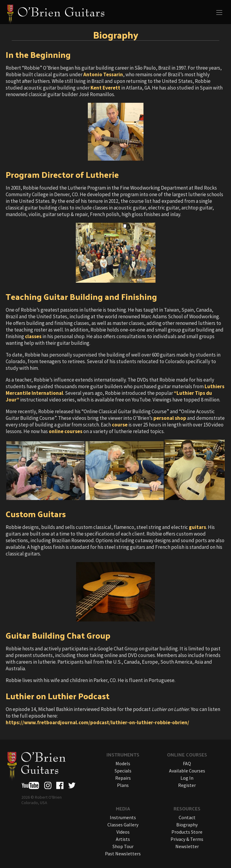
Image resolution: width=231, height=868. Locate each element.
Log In (187, 778)
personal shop (170, 418)
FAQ (187, 763)
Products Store (187, 832)
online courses (66, 431)
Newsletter (187, 846)
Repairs (123, 778)
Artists (123, 839)
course (120, 425)
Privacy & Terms (187, 839)
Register (187, 785)
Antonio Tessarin (103, 74)
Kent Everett (105, 88)
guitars (197, 527)
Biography (187, 825)
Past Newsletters (123, 854)
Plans (123, 785)
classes (33, 336)
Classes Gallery (123, 825)
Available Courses (187, 771)
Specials (123, 771)
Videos (123, 832)
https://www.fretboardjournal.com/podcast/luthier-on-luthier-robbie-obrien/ (97, 722)
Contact (187, 817)
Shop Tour (123, 846)
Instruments (123, 817)
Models (123, 763)
